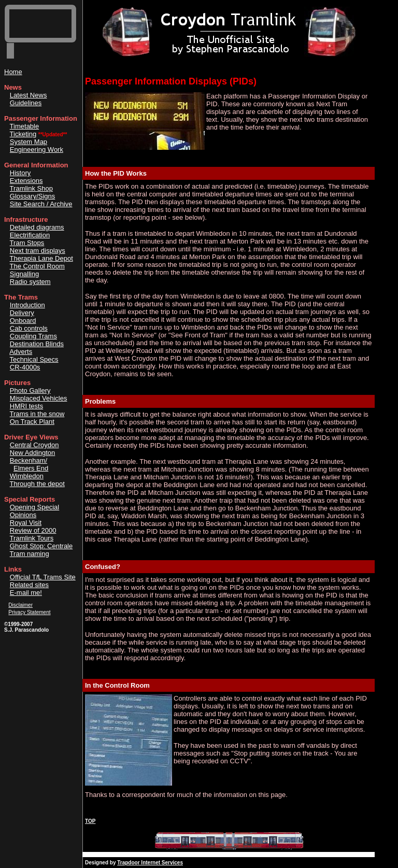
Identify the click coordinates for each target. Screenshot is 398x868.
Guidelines (26, 103)
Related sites (29, 585)
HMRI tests (26, 406)
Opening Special (34, 507)
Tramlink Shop (31, 188)
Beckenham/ (29, 460)
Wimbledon (27, 476)
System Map (29, 142)
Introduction (27, 305)
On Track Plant (32, 422)
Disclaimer (20, 605)
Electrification (30, 235)
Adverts (21, 352)
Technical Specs (34, 359)
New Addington (32, 453)
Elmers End (31, 468)
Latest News (29, 95)
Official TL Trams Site (43, 577)
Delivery (22, 313)
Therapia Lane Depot (41, 258)
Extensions (26, 181)
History (20, 173)
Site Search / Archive (41, 204)
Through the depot (37, 484)
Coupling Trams (33, 336)
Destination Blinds (37, 344)
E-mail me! (26, 593)
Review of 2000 (33, 530)
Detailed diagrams (37, 227)
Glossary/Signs (32, 196)
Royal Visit (26, 523)
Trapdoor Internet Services (150, 863)
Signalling (24, 274)
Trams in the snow (37, 414)
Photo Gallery (30, 390)
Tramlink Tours (32, 538)
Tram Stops (27, 243)
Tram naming (30, 554)
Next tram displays (38, 251)
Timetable (25, 126)
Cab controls (29, 328)
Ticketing (23, 134)
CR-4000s (25, 367)
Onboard (23, 321)
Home (13, 72)
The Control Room (37, 266)
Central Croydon (34, 445)
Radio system (30, 282)
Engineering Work (37, 150)
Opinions (23, 515)
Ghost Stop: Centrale (41, 546)
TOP (90, 821)
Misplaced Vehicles (39, 398)
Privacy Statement (29, 612)
